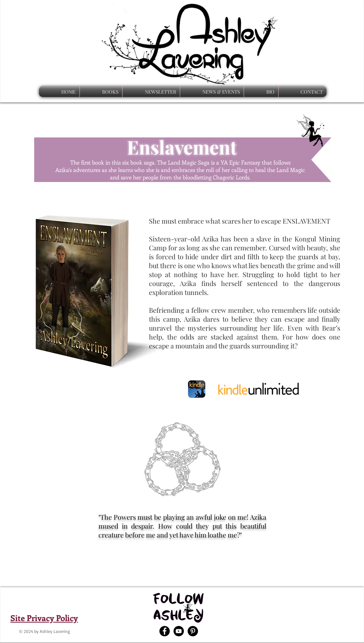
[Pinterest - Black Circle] (193, 631)
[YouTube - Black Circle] (179, 631)
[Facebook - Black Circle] (165, 631)
